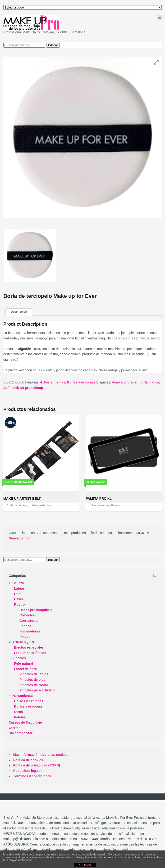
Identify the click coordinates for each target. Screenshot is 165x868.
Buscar (53, 45)
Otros (18, 599)
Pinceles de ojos (32, 680)
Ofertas (15, 728)
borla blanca (149, 382)
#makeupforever (125, 382)
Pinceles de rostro (34, 685)
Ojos (18, 594)
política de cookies (129, 857)
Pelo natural (23, 663)
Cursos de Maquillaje (25, 722)
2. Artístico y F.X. (22, 642)
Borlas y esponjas (81, 382)
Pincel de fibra (25, 669)
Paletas (116, 505)
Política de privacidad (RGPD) (37, 765)
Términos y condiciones (32, 776)
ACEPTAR (85, 865)
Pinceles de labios (34, 674)
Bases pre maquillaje (36, 610)
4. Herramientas (53, 382)
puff (6, 388)
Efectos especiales (29, 647)
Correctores (29, 621)
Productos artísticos (30, 653)
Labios (19, 588)
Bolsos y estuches (40, 505)
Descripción (19, 312)
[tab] (19, 312)
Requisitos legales (28, 771)
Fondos (25, 626)
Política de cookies (28, 760)
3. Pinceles (17, 658)
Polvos (25, 637)
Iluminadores (30, 631)
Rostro (19, 605)
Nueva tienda (19, 538)
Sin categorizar (21, 733)
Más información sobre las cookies (41, 755)
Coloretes (27, 615)
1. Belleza (16, 583)
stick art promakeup (27, 388)
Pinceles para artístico (37, 690)
